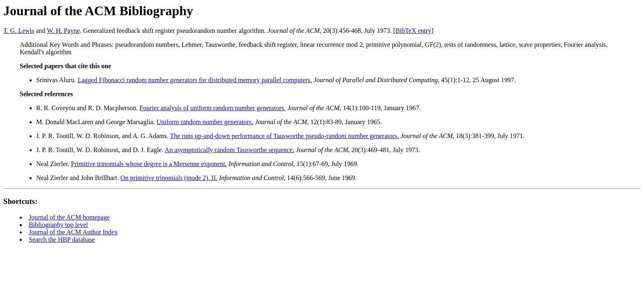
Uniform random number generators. (205, 122)
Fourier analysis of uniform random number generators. (213, 108)
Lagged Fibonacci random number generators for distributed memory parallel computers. (195, 80)
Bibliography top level (58, 225)
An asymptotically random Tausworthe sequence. (229, 150)
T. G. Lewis (19, 31)
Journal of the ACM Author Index (73, 232)
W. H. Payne (63, 31)
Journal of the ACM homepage (69, 217)
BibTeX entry (413, 31)
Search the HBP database (62, 239)
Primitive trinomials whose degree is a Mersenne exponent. (149, 164)
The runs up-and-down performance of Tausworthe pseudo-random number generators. (284, 136)
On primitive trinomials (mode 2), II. (169, 178)
